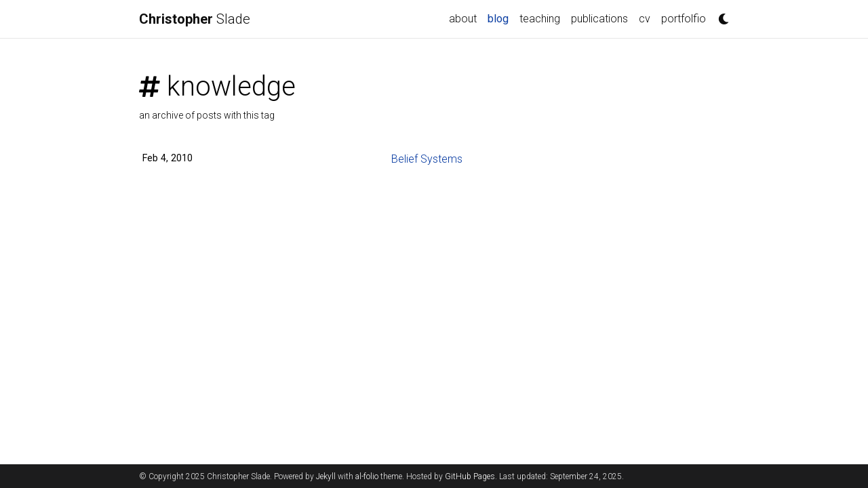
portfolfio (684, 19)
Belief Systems (427, 159)
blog (501, 18)
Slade (195, 19)
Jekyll (326, 476)
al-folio (367, 476)
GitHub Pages (470, 476)
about (463, 19)
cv (645, 19)
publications (599, 19)
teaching (540, 19)
